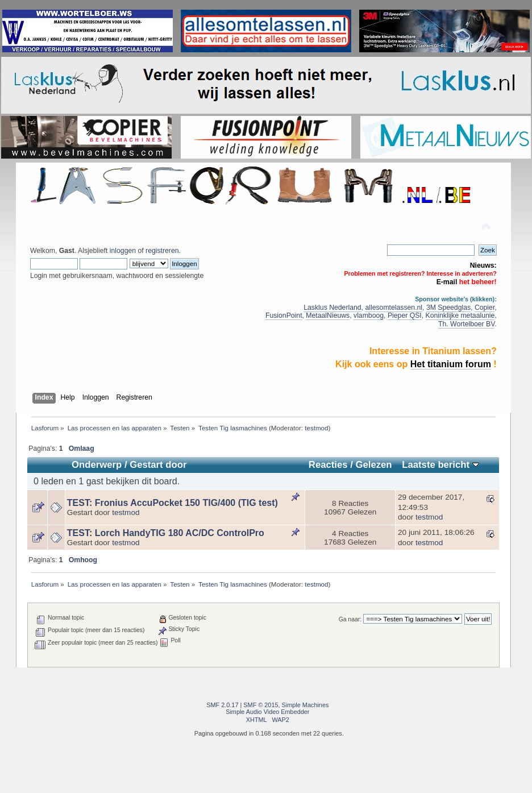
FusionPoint (284, 315)
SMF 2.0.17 (222, 705)
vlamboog (369, 315)
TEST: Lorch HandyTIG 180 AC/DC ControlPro (166, 533)
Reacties (328, 465)
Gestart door (158, 465)
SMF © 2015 (261, 705)
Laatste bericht (440, 465)
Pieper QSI (405, 315)
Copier (485, 308)
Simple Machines (306, 705)
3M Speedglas (448, 308)
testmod (316, 428)
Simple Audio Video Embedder (267, 712)
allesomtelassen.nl (394, 308)
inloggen (123, 251)
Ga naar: (350, 619)
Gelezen (373, 465)
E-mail (447, 282)
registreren (162, 251)
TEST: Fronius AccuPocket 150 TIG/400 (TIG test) (173, 503)
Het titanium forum (451, 364)
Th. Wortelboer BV (466, 324)
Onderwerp (97, 465)
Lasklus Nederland (332, 308)
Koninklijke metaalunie (460, 315)
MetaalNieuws (328, 315)
